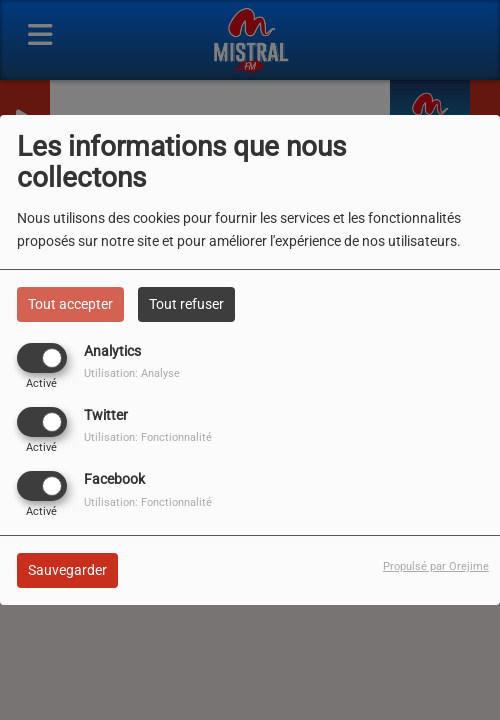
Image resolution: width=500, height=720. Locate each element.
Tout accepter (70, 304)
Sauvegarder (67, 570)
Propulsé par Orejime (436, 566)
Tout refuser (186, 304)
